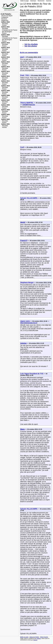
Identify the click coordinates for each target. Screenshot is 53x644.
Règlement (5, 20)
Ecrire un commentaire (29, 52)
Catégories (5, 17)
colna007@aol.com (29, 105)
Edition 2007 (6, 100)
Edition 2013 (6, 72)
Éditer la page (25, 1)
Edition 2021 (6, 27)
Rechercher (41, 1)
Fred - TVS (24, 75)
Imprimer (49, 1)
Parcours (4, 19)
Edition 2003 (6, 115)
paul (22, 57)
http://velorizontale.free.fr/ (29, 323)
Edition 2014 (6, 67)
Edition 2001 (6, 124)
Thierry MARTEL (27, 103)
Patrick (39, 638)
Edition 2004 (6, 110)
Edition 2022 (6, 22)
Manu (22, 429)
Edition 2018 (6, 48)
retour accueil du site (9, 9)
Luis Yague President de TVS (32, 374)
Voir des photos (31, 46)
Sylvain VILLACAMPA (29, 198)
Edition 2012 (6, 76)
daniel (23, 222)
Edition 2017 (6, 52)
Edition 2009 (6, 91)
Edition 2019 (6, 43)
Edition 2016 (6, 57)
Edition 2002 (6, 119)
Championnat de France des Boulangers (10, 31)
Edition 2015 (6, 62)
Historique (33, 1)
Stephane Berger (27, 283)
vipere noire (25, 321)
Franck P (24, 241)
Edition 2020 (6, 35)
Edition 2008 (6, 95)
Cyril (22, 147)
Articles (4, 127)
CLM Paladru (6, 14)
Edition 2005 (6, 105)
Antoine (23, 343)
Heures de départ (7, 16)
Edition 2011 (6, 81)
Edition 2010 (6, 86)
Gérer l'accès (44, 637)
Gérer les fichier (34, 637)
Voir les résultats (31, 44)
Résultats (5, 24)
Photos (4, 25)
